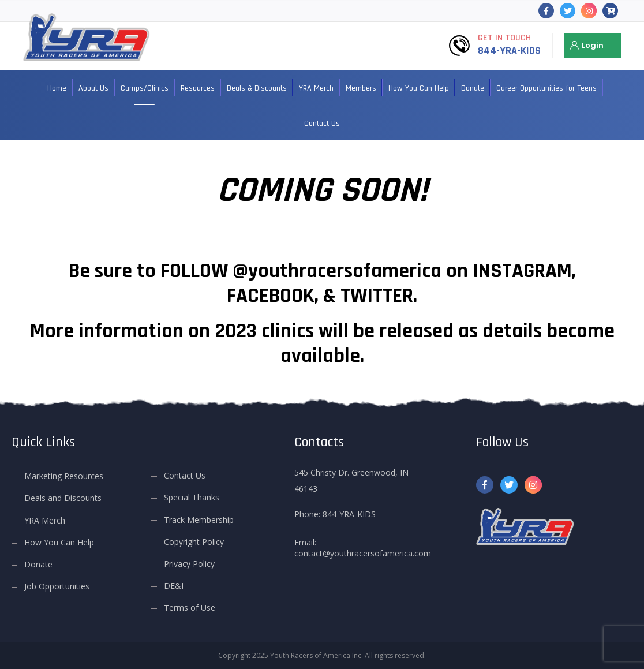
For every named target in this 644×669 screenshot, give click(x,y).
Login (593, 45)
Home (57, 88)
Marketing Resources (64, 476)
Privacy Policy (189, 564)
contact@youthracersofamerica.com (363, 553)
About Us (93, 88)
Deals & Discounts (257, 88)
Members (361, 88)
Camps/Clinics (145, 88)
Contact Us (322, 124)
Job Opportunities (57, 586)
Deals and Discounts (63, 498)
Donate (473, 88)
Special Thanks (192, 497)
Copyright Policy (194, 542)
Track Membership (199, 520)
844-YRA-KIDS (509, 51)
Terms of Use (190, 608)
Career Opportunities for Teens (546, 88)
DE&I (174, 586)
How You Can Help (419, 88)
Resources (198, 88)
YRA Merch (316, 88)
